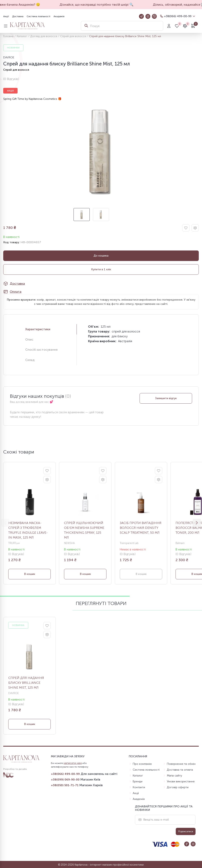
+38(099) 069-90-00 (65, 780)
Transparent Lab (129, 543)
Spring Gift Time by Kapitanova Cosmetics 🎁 (32, 99)
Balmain (180, 543)
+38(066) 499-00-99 (178, 16)
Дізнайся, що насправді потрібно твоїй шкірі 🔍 (107, 5)
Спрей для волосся (73, 36)
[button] (197, 523)
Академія (59, 16)
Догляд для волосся (44, 36)
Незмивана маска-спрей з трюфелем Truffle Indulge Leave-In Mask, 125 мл (28, 530)
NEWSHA (69, 543)
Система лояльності (38, 16)
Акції (6, 16)
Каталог (22, 36)
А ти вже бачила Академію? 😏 (27, 5)
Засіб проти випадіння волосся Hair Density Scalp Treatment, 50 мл (141, 528)
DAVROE (9, 57)
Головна (8, 36)
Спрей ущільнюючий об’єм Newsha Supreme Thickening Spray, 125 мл (84, 530)
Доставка (18, 16)
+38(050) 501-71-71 (65, 785)
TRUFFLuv (14, 543)
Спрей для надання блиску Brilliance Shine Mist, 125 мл (26, 683)
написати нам (73, 763)
